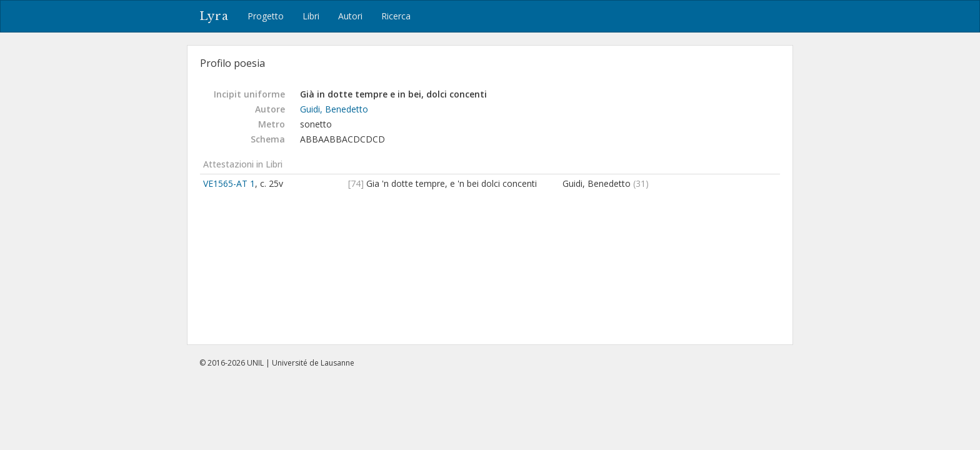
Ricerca (396, 16)
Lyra (214, 16)
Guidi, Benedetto (334, 109)
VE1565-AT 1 (229, 183)
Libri (311, 16)
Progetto (266, 16)
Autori (350, 16)
